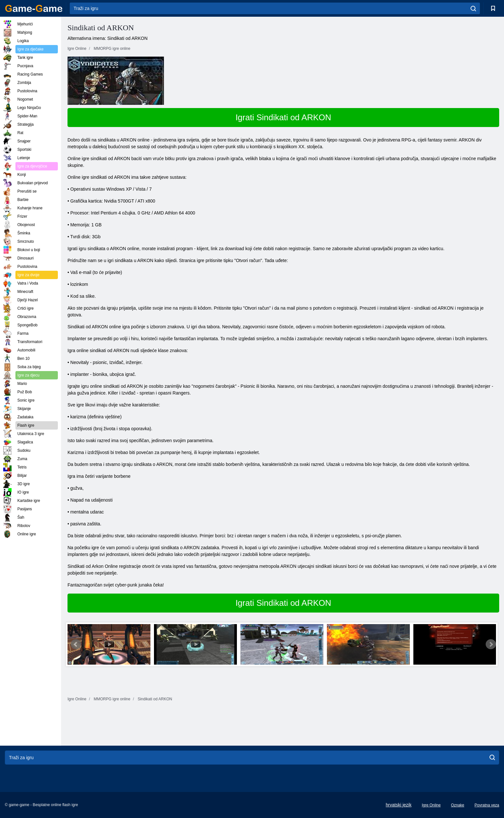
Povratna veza (487, 805)
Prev (76, 644)
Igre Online (431, 805)
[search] (473, 8)
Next (491, 644)
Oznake (458, 805)
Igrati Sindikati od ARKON (283, 117)
